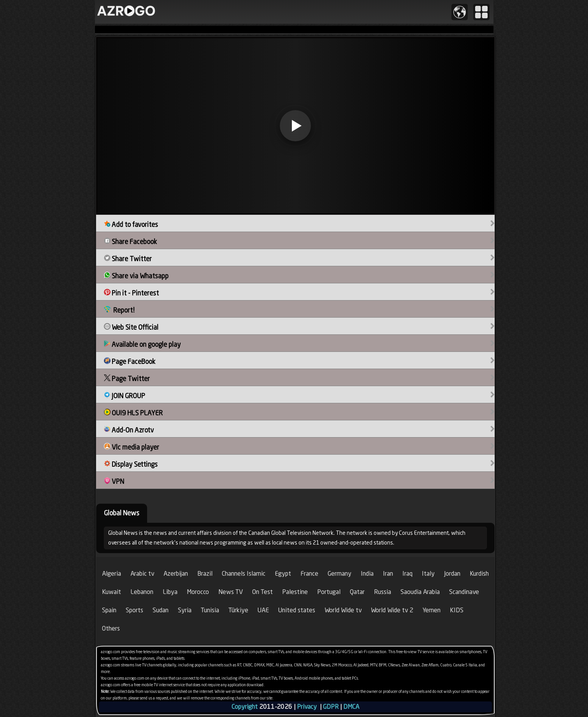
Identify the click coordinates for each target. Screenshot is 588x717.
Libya (170, 592)
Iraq (407, 574)
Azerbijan (176, 574)
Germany (340, 574)
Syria (185, 610)
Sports (134, 610)
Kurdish (479, 574)
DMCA (351, 707)
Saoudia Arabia (420, 592)
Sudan (161, 610)
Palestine (295, 592)
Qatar (357, 592)
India (367, 574)
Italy (428, 574)
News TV (231, 592)
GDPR (331, 707)
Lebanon (142, 592)
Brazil (205, 574)
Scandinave (464, 592)
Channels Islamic (244, 574)
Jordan (452, 574)
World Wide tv (343, 610)
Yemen (432, 610)
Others (111, 628)
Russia (383, 592)
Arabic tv (142, 574)
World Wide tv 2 (392, 610)
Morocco (198, 592)
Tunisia (210, 610)
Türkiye (238, 610)
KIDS (457, 610)
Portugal (329, 592)
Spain (109, 610)
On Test (262, 592)
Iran (388, 574)
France (309, 574)
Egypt (283, 574)
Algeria (111, 574)
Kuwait (111, 592)
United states (297, 610)
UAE (263, 610)
